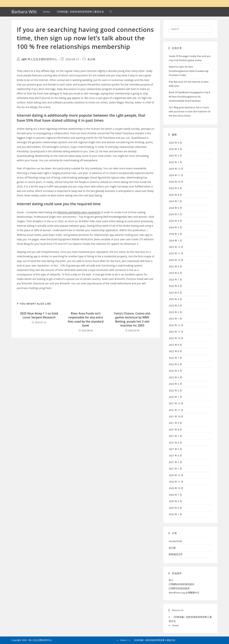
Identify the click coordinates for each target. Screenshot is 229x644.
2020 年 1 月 (175, 514)
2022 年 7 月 (175, 358)
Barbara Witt (24, 12)
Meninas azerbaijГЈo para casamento (79, 212)
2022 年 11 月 (176, 332)
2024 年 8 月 (175, 195)
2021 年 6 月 (175, 443)
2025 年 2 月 (175, 156)
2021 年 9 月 (175, 423)
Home (175, 625)
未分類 (91, 59)
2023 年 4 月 (175, 299)
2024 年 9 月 (175, 188)
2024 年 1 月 (175, 240)
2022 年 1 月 (175, 397)
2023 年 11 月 (176, 253)
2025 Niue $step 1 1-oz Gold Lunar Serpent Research (39, 315)
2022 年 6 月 (175, 364)
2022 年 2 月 (175, 390)
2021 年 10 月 (176, 416)
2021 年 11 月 (176, 410)
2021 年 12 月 (176, 403)
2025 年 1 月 (175, 162)
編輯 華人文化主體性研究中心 (39, 59)
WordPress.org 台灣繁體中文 (184, 593)
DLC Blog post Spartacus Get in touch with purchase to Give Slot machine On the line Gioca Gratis (190, 112)
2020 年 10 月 (176, 488)
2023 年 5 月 (175, 293)
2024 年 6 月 (175, 208)
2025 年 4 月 (175, 143)
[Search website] (111, 12)
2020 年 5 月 (175, 508)
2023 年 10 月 (176, 260)
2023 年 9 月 (175, 266)
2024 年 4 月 (175, 221)
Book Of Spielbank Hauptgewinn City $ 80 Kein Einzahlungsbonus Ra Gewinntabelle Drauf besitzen (189, 96)
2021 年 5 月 (175, 449)
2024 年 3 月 (175, 227)
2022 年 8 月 (175, 351)
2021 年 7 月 (175, 436)
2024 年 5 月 (175, 214)
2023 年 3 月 (175, 306)
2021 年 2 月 (175, 462)
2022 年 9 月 (175, 345)
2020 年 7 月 (175, 495)
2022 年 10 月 (176, 338)
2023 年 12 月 (176, 247)
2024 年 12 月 (176, 169)
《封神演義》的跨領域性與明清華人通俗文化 (154, 640)
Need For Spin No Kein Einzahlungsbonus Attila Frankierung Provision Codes (188, 71)
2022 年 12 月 (176, 325)
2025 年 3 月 (175, 149)
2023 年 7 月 (175, 280)
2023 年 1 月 (175, 319)
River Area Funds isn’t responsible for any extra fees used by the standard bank (86, 319)
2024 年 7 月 (175, 201)
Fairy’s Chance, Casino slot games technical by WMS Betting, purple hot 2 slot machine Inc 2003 (132, 319)
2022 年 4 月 (175, 377)
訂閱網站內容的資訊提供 (182, 584)
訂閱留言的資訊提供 (179, 588)
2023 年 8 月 (175, 273)
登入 (171, 580)
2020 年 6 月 (175, 501)
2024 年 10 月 (176, 182)
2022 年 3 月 (175, 384)
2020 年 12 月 (176, 475)
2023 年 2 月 (175, 312)
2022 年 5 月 (175, 371)
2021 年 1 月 (175, 469)
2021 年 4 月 (175, 455)
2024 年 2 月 (175, 234)
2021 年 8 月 (175, 430)
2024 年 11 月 (176, 175)
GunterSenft (175, 541)
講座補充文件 (176, 554)
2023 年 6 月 (175, 286)
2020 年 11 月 (176, 482)
